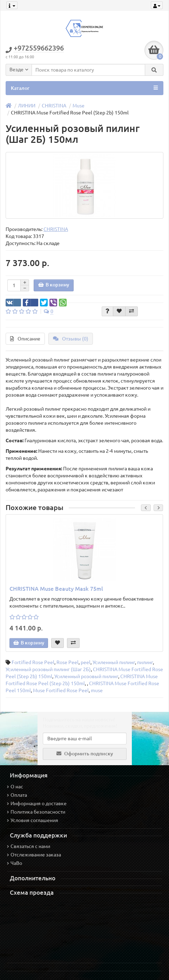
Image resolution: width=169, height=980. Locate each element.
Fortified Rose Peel (33, 662)
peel (86, 662)
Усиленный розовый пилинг (86, 676)
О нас (15, 787)
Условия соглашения (33, 820)
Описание (25, 339)
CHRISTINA (54, 106)
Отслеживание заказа (34, 855)
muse (97, 690)
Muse (79, 106)
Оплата (17, 795)
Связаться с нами (29, 846)
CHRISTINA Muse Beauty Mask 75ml (56, 589)
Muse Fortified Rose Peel (61, 690)
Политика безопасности (36, 812)
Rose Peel (67, 662)
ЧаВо (15, 863)
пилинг (145, 662)
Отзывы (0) (71, 339)
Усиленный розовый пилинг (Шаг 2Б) (48, 669)
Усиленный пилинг (114, 662)
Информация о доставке (37, 803)
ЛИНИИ (27, 106)
